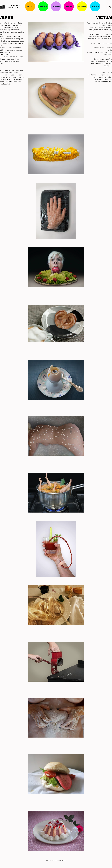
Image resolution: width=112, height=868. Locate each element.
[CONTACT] (95, 6)
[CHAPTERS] (56, 6)
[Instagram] (110, 7)
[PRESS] (69, 6)
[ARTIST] (30, 6)
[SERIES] (43, 6)
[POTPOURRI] (82, 6)
